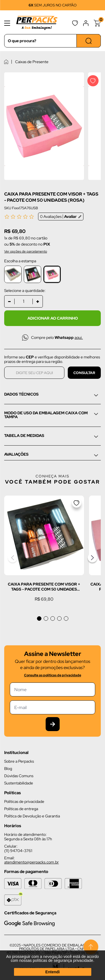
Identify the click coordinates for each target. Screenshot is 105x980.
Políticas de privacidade (24, 801)
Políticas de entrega (21, 809)
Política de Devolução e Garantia (32, 816)
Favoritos (75, 23)
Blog (8, 769)
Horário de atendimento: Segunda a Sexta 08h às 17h (28, 837)
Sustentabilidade (19, 783)
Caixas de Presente (32, 62)
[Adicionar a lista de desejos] (93, 81)
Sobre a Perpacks (19, 761)
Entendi (53, 972)
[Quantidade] (24, 301)
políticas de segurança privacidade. (63, 960)
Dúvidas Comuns (19, 776)
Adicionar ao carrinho (53, 318)
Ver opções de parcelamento (26, 251)
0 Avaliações (61, 217)
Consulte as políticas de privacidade (53, 675)
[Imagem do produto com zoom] (44, 126)
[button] (39, 619)
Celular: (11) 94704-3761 (18, 848)
